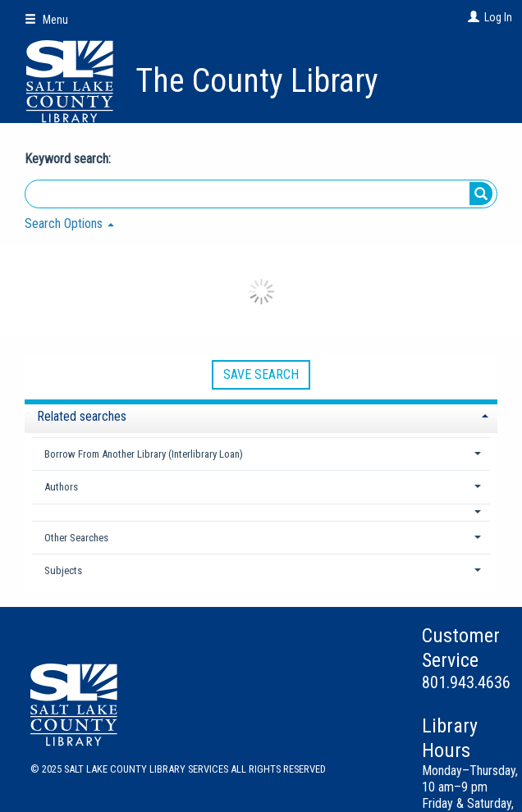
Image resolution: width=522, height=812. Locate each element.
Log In (498, 17)
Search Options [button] (69, 224)
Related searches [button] (82, 416)
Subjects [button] (63, 570)
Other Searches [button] (76, 538)
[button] (261, 512)
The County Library (257, 81)
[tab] (261, 415)
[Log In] (472, 17)
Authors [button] (61, 487)
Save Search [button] (261, 374)
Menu (46, 20)
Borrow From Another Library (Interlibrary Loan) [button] (144, 454)
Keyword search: (69, 159)
